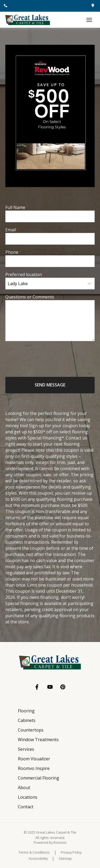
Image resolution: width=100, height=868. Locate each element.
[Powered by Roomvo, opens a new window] (50, 842)
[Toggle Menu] (89, 20)
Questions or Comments (30, 297)
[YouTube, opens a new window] (50, 687)
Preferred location (25, 274)
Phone (13, 252)
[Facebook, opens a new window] (37, 687)
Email (12, 230)
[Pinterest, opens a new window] (63, 687)
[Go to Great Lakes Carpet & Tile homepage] (50, 662)
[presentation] (46, 356)
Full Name (17, 207)
